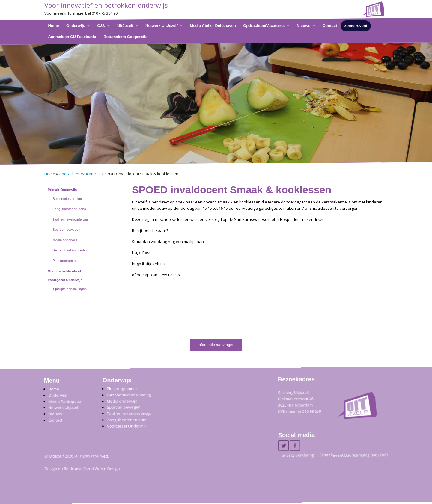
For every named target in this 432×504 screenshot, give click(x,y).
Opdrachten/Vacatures (264, 26)
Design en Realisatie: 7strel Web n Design (82, 469)
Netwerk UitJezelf (162, 26)
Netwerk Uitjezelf (64, 408)
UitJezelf (125, 26)
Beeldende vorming (67, 199)
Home (53, 26)
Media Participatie (65, 401)
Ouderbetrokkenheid (64, 271)
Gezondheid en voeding (70, 250)
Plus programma (65, 261)
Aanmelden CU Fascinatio (72, 36)
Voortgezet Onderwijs (65, 280)
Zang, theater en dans (69, 209)
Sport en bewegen (66, 230)
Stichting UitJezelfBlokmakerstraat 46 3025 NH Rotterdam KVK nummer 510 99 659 (299, 402)
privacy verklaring (298, 455)
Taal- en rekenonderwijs (70, 219)
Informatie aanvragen (216, 345)
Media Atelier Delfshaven (213, 26)
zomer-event (356, 26)
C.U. (101, 26)
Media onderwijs (65, 240)
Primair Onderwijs (62, 190)
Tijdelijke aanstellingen (70, 289)
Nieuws (303, 26)
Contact (329, 26)
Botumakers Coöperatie (125, 36)
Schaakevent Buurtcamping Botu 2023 (354, 455)
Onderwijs (75, 26)
